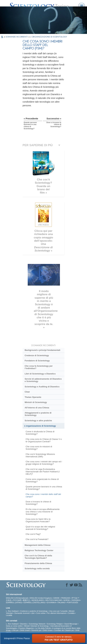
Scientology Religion (55, 624)
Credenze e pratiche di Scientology (34, 611)
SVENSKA (75, 600)
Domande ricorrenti (22, 613)
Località (9, 615)
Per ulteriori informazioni (57, 613)
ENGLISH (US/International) (17, 598)
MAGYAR (58, 600)
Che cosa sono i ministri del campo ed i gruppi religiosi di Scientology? (44, 463)
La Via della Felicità (43, 628)
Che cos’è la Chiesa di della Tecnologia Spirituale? (38, 557)
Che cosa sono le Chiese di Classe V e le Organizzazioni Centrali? (44, 440)
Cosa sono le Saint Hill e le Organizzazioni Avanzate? (38, 520)
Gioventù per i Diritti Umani (42, 630)
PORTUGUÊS (72, 602)
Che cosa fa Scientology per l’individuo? (39, 367)
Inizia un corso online (14, 626)
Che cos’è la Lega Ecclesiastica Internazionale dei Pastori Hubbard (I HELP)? (43, 472)
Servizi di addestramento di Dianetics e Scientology (43, 380)
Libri (33, 613)
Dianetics (24, 624)
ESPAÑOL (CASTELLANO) (34, 602)
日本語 (9, 600)
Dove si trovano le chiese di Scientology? (38, 503)
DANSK (56, 598)
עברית (75, 598)
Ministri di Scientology (36, 402)
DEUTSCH (50, 600)
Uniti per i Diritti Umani (21, 630)
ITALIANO (61, 602)
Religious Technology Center (39, 550)
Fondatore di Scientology (37, 361)
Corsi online (41, 613)
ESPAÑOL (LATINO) (14, 602)
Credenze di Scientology (37, 355)
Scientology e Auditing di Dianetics (42, 387)
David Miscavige (71, 624)
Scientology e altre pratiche (38, 421)
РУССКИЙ (17, 600)
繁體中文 (26, 600)
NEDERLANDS (38, 600)
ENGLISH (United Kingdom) (41, 598)
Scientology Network (37, 624)
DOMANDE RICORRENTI (17, 37)
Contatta (71, 613)
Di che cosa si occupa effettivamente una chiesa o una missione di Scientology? (43, 512)
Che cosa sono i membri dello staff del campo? (43, 495)
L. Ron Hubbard (12, 611)
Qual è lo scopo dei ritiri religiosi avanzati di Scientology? (40, 528)
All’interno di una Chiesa (37, 408)
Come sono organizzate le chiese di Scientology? (42, 480)
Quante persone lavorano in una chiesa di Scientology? (44, 488)
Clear (27, 392)
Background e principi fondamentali (42, 350)
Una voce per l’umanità (58, 611)
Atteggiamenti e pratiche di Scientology (38, 414)
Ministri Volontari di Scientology (36, 626)
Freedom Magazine (26, 628)
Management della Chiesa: (38, 545)
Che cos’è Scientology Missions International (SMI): (40, 455)
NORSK (67, 600)
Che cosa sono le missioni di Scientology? (39, 448)
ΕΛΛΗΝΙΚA (51, 602)
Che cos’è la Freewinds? (37, 539)
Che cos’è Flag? (33, 534)
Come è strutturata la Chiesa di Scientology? (40, 433)
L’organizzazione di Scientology (40, 426)
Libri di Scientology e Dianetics (40, 374)
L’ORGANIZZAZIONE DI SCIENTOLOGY (49, 37)
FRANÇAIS (66, 598)
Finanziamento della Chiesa (38, 563)
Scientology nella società (37, 568)
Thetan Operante (33, 397)
